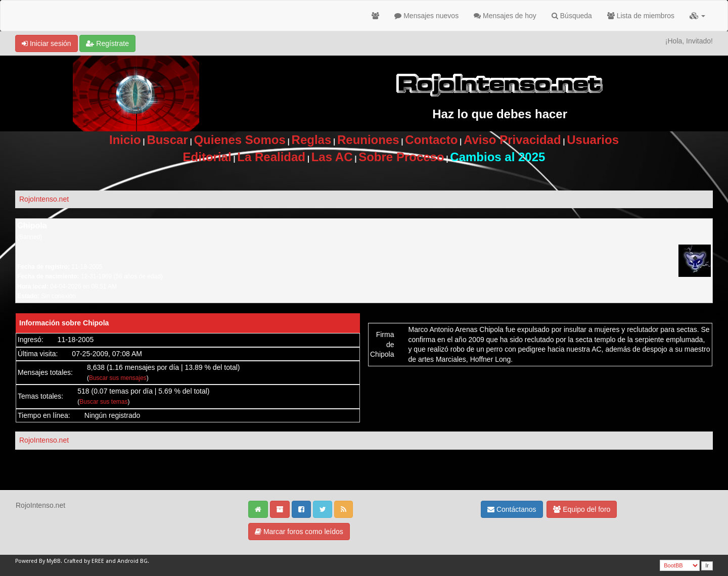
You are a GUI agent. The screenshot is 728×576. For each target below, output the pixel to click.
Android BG (132, 561)
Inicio (125, 140)
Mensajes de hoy (505, 16)
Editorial (207, 157)
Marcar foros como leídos (299, 532)
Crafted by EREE (84, 561)
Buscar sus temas (103, 402)
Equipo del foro (582, 509)
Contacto (431, 140)
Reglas (312, 140)
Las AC (332, 157)
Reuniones (368, 140)
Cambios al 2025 (497, 157)
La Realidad (271, 157)
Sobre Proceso (401, 157)
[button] (697, 16)
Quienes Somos (239, 140)
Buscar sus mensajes (118, 378)
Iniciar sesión (47, 43)
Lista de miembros (641, 16)
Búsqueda (572, 16)
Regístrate (107, 43)
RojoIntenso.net (44, 199)
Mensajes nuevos (426, 16)
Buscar (167, 140)
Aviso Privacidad (512, 140)
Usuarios (593, 140)
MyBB (54, 561)
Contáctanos (512, 509)
